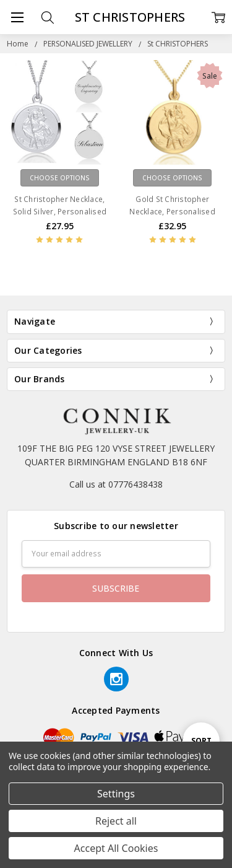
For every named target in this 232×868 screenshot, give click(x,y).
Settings (116, 794)
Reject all (116, 821)
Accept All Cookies (116, 848)
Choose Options (60, 178)
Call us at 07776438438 (116, 484)
